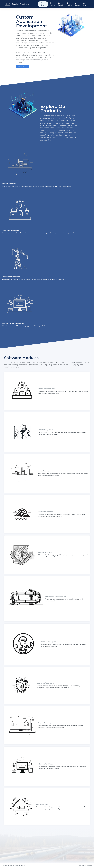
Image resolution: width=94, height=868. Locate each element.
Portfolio (61, 4)
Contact (77, 4)
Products (69, 4)
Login (89, 866)
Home (43, 4)
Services (52, 4)
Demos (85, 4)
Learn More (22, 67)
